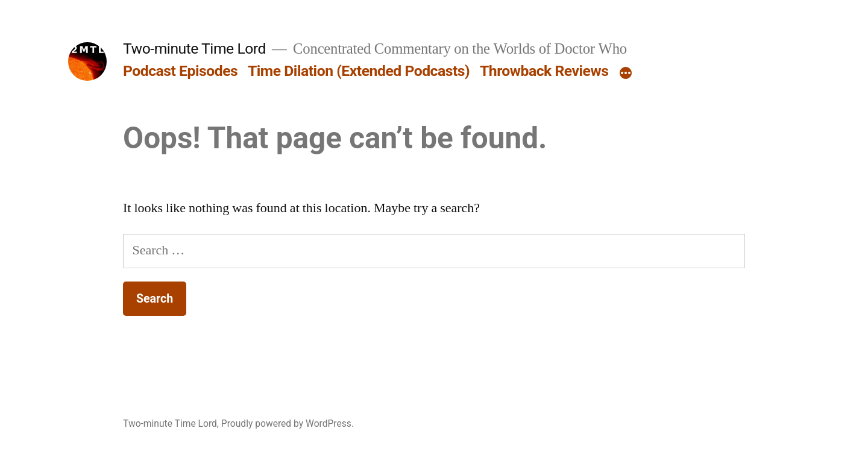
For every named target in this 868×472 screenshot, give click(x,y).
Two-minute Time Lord (194, 49)
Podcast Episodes (180, 71)
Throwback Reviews (544, 71)
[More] (626, 74)
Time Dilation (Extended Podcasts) (359, 71)
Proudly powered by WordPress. (288, 423)
